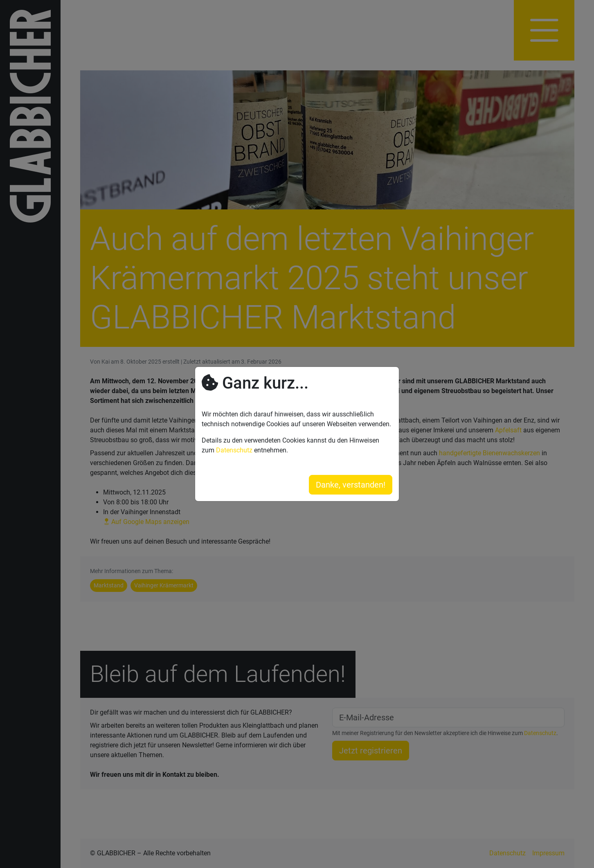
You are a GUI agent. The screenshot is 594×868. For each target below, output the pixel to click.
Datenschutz (234, 450)
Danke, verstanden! (351, 485)
